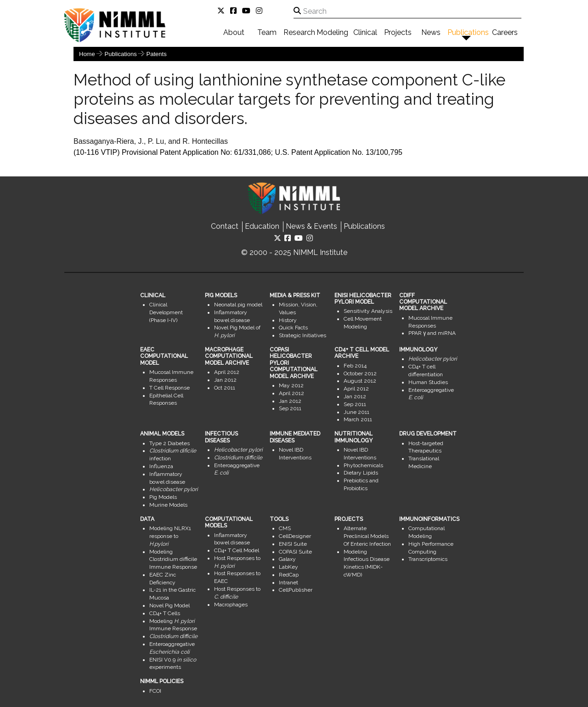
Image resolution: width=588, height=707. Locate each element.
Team (267, 32)
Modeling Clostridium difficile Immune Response (173, 560)
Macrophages (231, 605)
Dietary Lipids (361, 473)
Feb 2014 (355, 366)
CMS (285, 528)
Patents (157, 54)
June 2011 (356, 412)
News (431, 32)
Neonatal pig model (238, 305)
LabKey (288, 567)
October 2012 (360, 373)
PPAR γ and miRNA (432, 333)
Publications (468, 32)
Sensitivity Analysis (368, 311)
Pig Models (163, 497)
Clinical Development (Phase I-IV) (166, 312)
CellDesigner (295, 536)
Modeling (332, 32)
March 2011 (358, 419)
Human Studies (428, 382)
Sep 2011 (290, 408)
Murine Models (168, 505)
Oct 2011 (225, 388)
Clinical (365, 32)
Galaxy (287, 559)
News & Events (311, 226)
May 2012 (291, 385)
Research (299, 32)
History (288, 320)
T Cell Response (170, 388)
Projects (398, 32)
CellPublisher (296, 590)
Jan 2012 (225, 380)
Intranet (288, 583)
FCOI (155, 691)
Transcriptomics (428, 559)
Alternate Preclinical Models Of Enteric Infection (367, 536)
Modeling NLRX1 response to (170, 536)
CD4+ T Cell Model (237, 550)
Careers (505, 32)
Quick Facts (293, 328)
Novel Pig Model (170, 605)
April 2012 (227, 372)
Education (262, 226)
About (234, 32)
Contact (225, 226)
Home (87, 54)
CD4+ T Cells (165, 613)
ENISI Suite (293, 544)
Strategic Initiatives (302, 335)
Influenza (161, 466)
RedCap (289, 575)
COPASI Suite (295, 552)
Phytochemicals (363, 465)
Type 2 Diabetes (170, 443)
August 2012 (360, 381)
